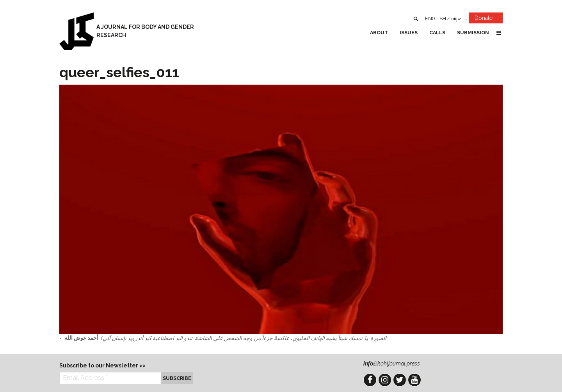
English (436, 19)
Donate (489, 19)
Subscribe (177, 378)
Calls (437, 33)
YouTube (414, 380)
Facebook (370, 380)
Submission (473, 33)
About (379, 33)
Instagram (385, 380)
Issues (409, 33)
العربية (458, 19)
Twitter (400, 380)
